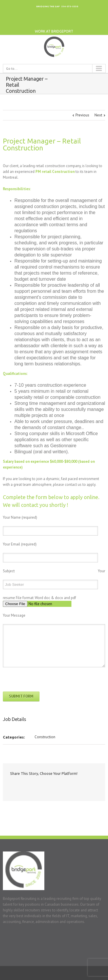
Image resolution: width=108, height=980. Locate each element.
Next (98, 115)
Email (60, 786)
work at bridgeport (54, 31)
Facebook (99, 22)
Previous (82, 115)
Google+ (64, 22)
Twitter (87, 22)
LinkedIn (76, 22)
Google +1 (49, 787)
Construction (45, 737)
